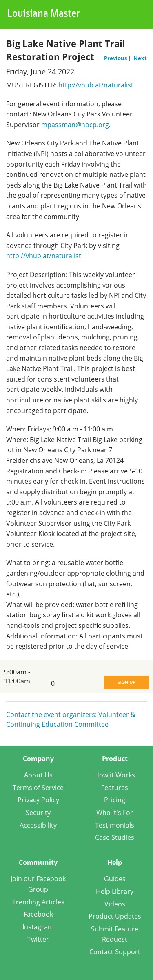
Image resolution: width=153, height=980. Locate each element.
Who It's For (115, 813)
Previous (116, 58)
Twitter (38, 939)
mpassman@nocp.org (75, 125)
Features (115, 788)
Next (140, 58)
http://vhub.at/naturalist (96, 85)
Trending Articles (38, 902)
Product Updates (115, 916)
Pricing (115, 800)
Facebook (38, 914)
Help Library (115, 891)
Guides (115, 879)
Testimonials (115, 825)
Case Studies (115, 837)
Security (38, 813)
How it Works (115, 775)
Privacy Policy (38, 800)
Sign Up (126, 682)
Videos (115, 904)
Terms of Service (38, 788)
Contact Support (115, 952)
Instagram (38, 927)
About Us (38, 775)
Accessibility (38, 825)
